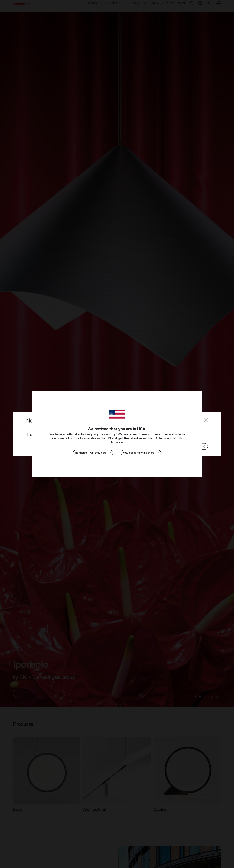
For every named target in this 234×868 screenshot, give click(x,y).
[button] (141, 453)
